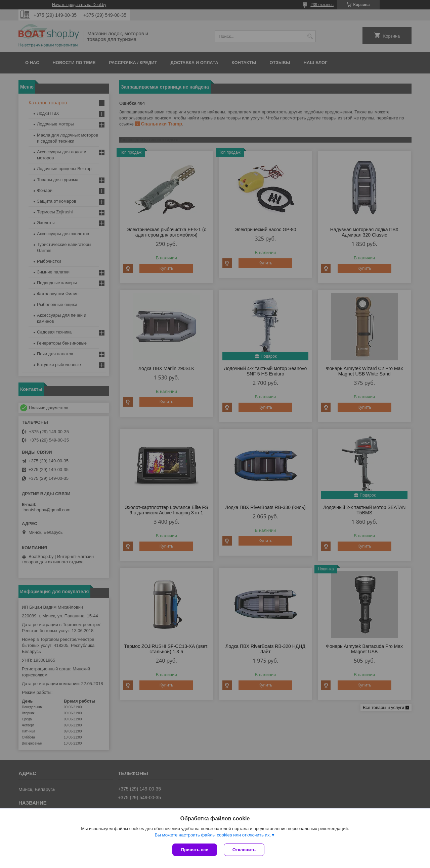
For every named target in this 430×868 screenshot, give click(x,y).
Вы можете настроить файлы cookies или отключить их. (213, 835)
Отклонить (244, 850)
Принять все (195, 850)
